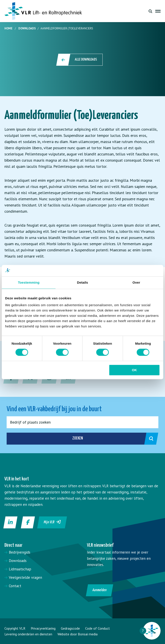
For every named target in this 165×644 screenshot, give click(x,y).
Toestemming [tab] (29, 282)
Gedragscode (70, 628)
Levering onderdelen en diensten (28, 634)
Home (8, 28)
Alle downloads (80, 60)
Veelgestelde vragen (25, 577)
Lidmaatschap (20, 569)
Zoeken (110, 439)
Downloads (27, 28)
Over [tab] (136, 282)
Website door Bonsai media (78, 634)
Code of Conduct (98, 628)
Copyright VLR (15, 628)
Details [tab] (82, 282)
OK (134, 370)
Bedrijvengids (20, 552)
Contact (15, 586)
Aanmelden (100, 590)
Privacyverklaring (43, 628)
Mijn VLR (52, 522)
